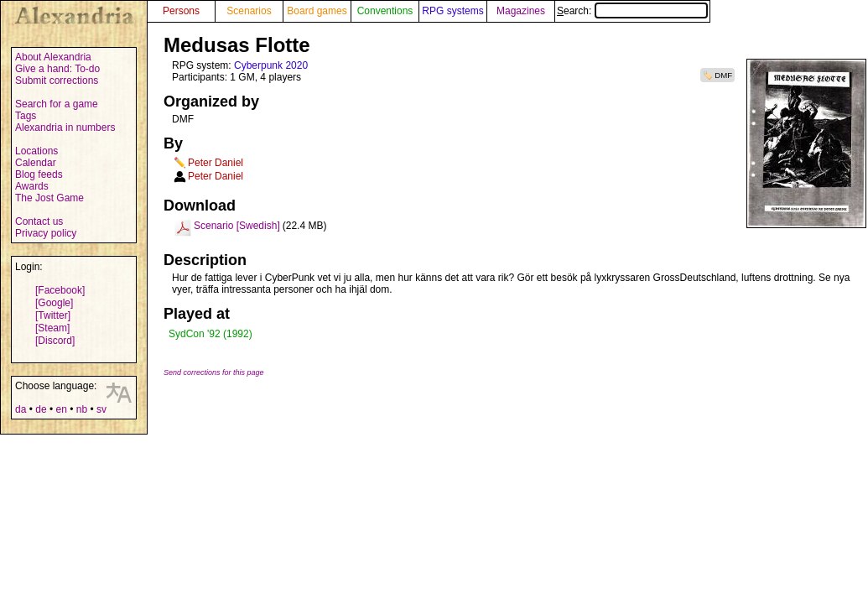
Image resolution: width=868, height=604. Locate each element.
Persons (181, 11)
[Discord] (55, 341)
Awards (32, 186)
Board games (317, 11)
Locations (36, 151)
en (61, 409)
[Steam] (52, 328)
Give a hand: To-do (57, 69)
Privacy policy (46, 233)
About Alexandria (53, 57)
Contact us (39, 221)
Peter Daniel (216, 163)
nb (82, 409)
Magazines (521, 11)
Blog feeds (39, 174)
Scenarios (249, 11)
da (21, 409)
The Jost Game (49, 198)
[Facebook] (60, 290)
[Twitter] (53, 315)
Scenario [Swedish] (237, 226)
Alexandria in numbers (65, 128)
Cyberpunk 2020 (271, 65)
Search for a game (57, 104)
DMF (723, 75)
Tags (26, 116)
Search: (632, 11)
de (41, 409)
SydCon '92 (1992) (211, 334)
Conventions (385, 11)
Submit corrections (57, 81)
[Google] (54, 303)
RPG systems (452, 11)
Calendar (36, 163)
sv (101, 409)
